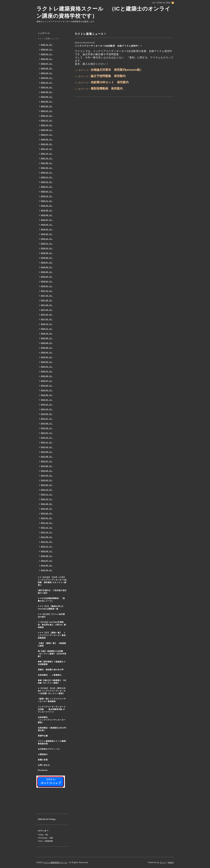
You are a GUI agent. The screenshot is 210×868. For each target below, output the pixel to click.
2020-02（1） (47, 191)
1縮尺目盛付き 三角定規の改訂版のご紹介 (52, 592)
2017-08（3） (47, 300)
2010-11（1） (47, 547)
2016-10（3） (47, 334)
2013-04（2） (47, 476)
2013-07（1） (47, 461)
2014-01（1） (47, 433)
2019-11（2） (47, 201)
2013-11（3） (47, 442)
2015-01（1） (47, 400)
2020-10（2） (47, 182)
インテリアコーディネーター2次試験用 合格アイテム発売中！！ (109, 46)
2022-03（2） (47, 144)
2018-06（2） (47, 267)
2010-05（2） (47, 565)
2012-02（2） (47, 513)
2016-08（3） (47, 343)
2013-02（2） (47, 485)
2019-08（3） (47, 215)
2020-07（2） (47, 187)
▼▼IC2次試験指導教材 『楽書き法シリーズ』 (51, 600)
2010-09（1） (47, 551)
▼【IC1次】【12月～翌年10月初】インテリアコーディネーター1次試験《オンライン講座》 (53, 691)
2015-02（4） (47, 395)
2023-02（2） (47, 106)
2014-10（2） (47, 409)
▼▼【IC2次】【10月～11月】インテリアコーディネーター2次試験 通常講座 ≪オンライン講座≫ (52, 581)
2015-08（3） (47, 376)
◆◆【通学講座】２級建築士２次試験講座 (52, 663)
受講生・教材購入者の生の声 (51, 670)
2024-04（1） (47, 73)
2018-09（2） (47, 253)
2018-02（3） (47, 281)
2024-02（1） (47, 78)
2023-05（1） (47, 102)
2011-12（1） (47, 523)
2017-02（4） (47, 319)
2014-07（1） (47, 419)
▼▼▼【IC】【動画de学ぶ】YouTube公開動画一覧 (51, 608)
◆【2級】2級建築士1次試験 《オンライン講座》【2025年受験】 (52, 654)
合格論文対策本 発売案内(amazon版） (117, 70)
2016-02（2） (47, 362)
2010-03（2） (47, 570)
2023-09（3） (47, 92)
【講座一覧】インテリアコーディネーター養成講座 (52, 700)
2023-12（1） (47, 83)
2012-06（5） (47, 504)
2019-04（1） (47, 225)
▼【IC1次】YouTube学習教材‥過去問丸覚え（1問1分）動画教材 (52, 625)
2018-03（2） (47, 277)
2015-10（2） (47, 371)
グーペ (163, 863)
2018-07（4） (47, 263)
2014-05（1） (47, 428)
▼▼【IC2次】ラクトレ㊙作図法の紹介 (51, 615)
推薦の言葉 (43, 760)
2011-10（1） (47, 532)
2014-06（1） (47, 423)
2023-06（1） (47, 97)
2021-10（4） (47, 158)
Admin (171, 863)
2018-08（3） (47, 258)
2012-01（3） (47, 518)
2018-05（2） (47, 272)
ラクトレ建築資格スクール (55, 863)
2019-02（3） (47, 234)
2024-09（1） (47, 59)
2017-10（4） (47, 296)
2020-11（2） (47, 177)
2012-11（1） (47, 494)
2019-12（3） (47, 196)
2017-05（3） (47, 305)
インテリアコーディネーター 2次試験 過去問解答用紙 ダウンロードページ (52, 709)
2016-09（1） (47, 338)
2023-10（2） (47, 87)
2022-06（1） (47, 139)
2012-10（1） (47, 499)
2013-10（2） (47, 447)
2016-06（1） (47, 348)
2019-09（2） (47, 210)
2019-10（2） (47, 206)
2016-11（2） (47, 329)
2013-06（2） (47, 466)
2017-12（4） (47, 291)
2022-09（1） (47, 130)
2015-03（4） (47, 390)
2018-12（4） (47, 239)
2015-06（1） (47, 386)
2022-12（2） (47, 116)
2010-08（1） (47, 556)
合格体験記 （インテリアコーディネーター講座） (53, 720)
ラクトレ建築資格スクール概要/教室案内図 (52, 742)
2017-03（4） (47, 315)
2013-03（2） (47, 480)
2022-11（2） (47, 120)
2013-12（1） (47, 438)
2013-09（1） (47, 452)
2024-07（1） (47, 64)
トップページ (44, 33)
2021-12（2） (47, 149)
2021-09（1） (47, 163)
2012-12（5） (47, 490)
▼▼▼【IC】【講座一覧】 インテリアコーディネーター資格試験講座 (52, 635)
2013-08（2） (47, 457)
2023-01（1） (47, 111)
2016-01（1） (47, 367)
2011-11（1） (47, 528)
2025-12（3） (47, 45)
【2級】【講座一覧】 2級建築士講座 (52, 645)
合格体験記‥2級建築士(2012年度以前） (52, 729)
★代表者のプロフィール (49, 749)
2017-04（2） (47, 310)
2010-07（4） (47, 561)
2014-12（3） (47, 405)
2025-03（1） (47, 54)
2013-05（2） (47, 471)
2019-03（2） (47, 229)
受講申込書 (43, 736)
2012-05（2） (47, 509)
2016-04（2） (47, 352)
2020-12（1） (47, 173)
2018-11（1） (47, 244)
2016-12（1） (47, 324)
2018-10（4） (47, 248)
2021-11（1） (47, 154)
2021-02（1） (47, 168)
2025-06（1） (47, 49)
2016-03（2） (47, 357)
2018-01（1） (47, 286)
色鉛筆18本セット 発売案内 (110, 82)
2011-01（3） (47, 542)
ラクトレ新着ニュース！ (49, 39)
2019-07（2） (47, 220)
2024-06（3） (47, 68)
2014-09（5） (47, 414)
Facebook (43, 770)
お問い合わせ (44, 765)
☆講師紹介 (43, 754)
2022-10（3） (47, 125)
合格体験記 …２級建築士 (51, 675)
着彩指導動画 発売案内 (107, 88)
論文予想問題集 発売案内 (108, 76)
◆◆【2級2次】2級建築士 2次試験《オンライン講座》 (52, 682)
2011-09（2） (47, 537)
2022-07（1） (47, 135)
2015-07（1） (47, 381)
